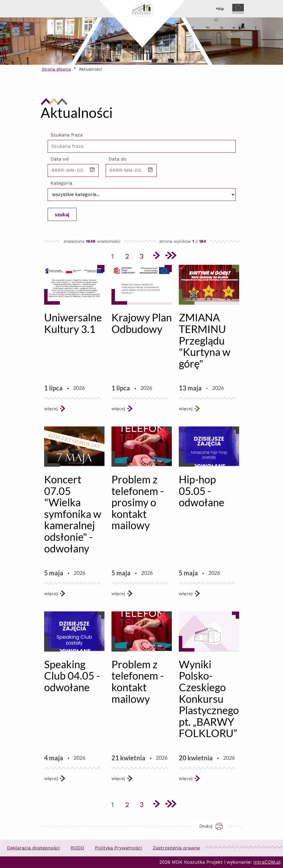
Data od (60, 159)
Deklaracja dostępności (33, 848)
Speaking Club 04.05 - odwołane (72, 676)
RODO (77, 848)
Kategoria (61, 183)
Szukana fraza (67, 135)
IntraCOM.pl (267, 862)
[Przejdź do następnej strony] (156, 256)
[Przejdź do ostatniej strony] (171, 256)
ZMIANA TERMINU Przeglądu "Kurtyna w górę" (205, 340)
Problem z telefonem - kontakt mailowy (138, 681)
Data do (118, 159)
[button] (92, 170)
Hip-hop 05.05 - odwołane (202, 491)
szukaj (62, 214)
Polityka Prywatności (118, 848)
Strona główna (56, 69)
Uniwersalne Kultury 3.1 (73, 323)
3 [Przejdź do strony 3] (144, 255)
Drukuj (214, 826)
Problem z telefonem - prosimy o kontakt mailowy (138, 502)
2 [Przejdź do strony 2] (129, 255)
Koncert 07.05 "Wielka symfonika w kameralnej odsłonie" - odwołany (73, 514)
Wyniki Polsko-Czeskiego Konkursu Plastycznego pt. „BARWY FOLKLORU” (209, 699)
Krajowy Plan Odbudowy (142, 323)
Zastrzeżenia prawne (176, 848)
